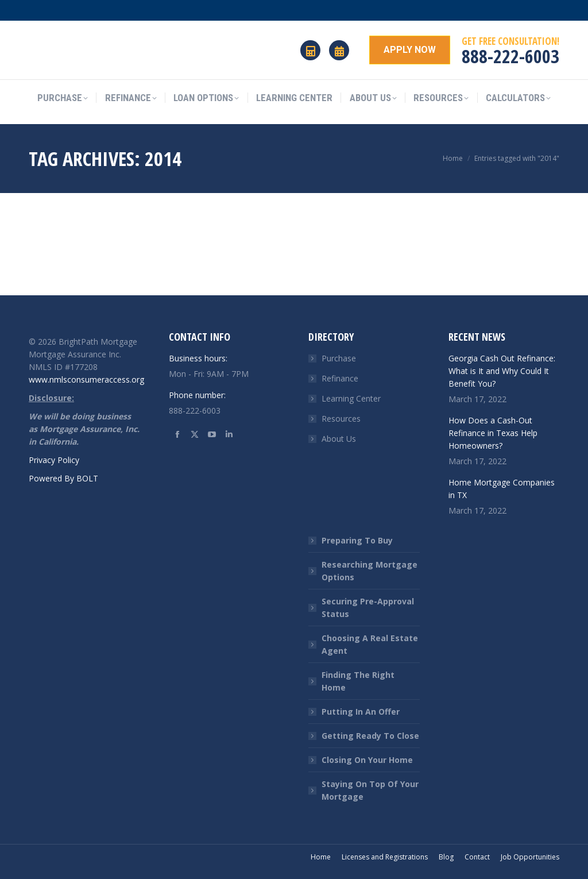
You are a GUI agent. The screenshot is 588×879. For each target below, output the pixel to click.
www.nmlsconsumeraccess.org (86, 379)
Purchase (339, 358)
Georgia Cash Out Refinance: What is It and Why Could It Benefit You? (502, 371)
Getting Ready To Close (370, 736)
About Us (339, 439)
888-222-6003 (510, 56)
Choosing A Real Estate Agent (370, 644)
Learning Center (351, 398)
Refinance (340, 378)
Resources (341, 419)
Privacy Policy (54, 460)
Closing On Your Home (367, 760)
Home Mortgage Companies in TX (502, 489)
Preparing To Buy (357, 540)
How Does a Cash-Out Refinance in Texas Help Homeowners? (493, 433)
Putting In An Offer (361, 712)
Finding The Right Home (358, 681)
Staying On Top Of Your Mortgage (370, 790)
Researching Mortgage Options (370, 571)
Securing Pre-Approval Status (368, 608)
